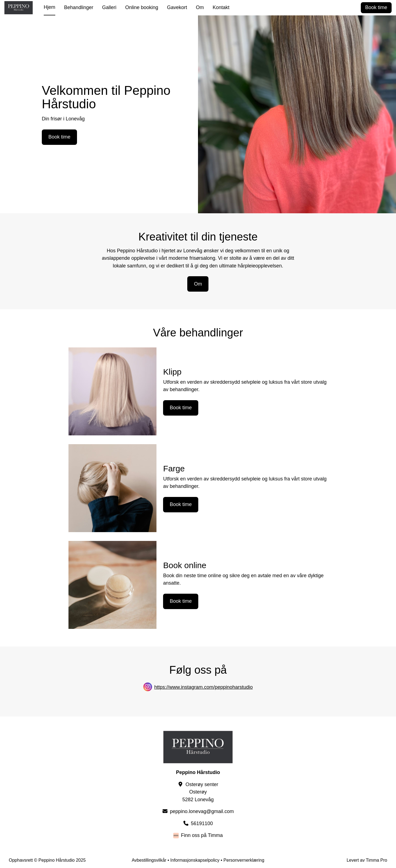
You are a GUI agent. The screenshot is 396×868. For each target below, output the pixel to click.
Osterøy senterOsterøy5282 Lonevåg (200, 792)
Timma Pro (376, 860)
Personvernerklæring (244, 860)
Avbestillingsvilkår (149, 860)
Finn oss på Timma (202, 835)
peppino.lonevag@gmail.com (202, 811)
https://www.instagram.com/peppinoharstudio (204, 687)
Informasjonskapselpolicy (195, 860)
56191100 (202, 823)
